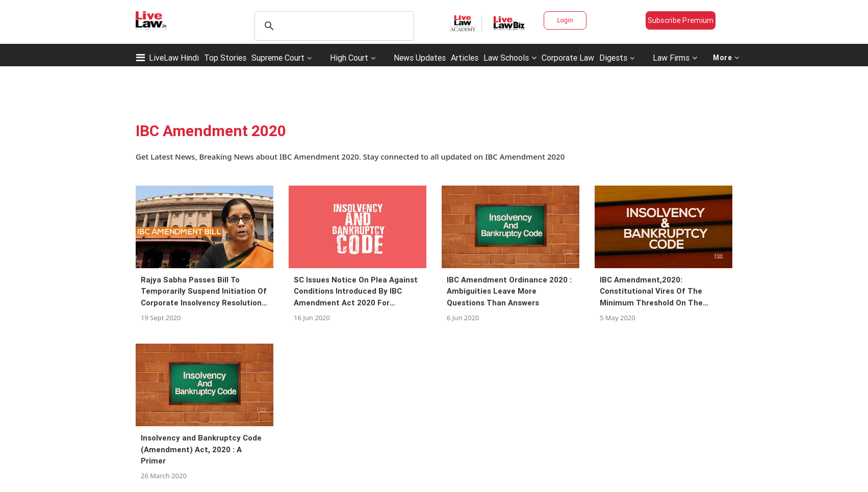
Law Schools (510, 58)
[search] (333, 26)
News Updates (420, 58)
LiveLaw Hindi (174, 58)
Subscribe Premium (681, 20)
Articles (465, 58)
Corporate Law (568, 58)
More (726, 58)
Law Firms (675, 58)
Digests (613, 58)
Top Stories (225, 58)
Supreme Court (278, 58)
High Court (349, 58)
